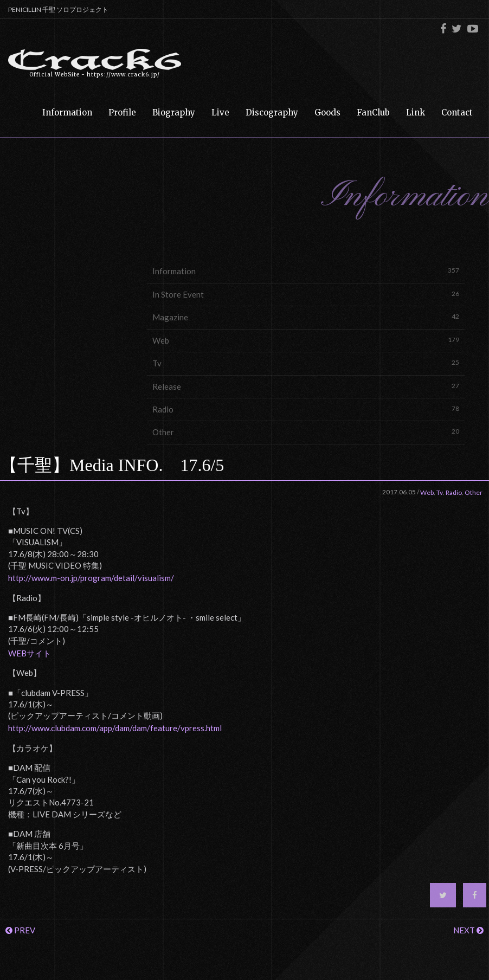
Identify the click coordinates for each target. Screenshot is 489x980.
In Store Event (306, 294)
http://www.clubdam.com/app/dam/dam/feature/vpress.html (115, 728)
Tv (306, 363)
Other (306, 432)
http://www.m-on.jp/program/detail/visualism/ (91, 578)
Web (306, 340)
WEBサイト (30, 653)
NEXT (468, 930)
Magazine (306, 317)
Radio (306, 409)
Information (306, 271)
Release (306, 386)
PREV (20, 930)
